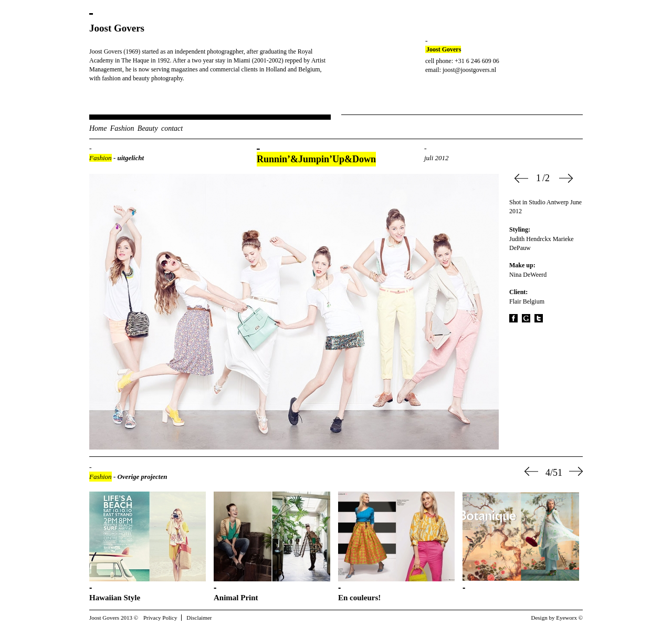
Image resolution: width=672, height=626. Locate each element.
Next (566, 178)
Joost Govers (117, 28)
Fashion (122, 128)
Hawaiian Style (115, 598)
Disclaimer (199, 618)
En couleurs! (359, 598)
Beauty (148, 128)
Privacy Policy (160, 618)
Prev (521, 178)
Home (98, 128)
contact (172, 128)
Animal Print (236, 598)
